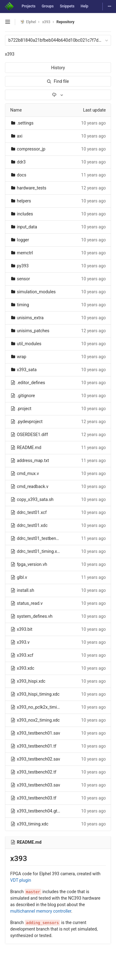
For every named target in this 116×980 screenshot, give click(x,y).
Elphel (28, 22)
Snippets (67, 6)
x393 (10, 54)
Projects (29, 6)
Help (85, 6)
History (58, 68)
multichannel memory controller (41, 911)
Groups (48, 6)
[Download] (58, 95)
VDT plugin (21, 880)
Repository (66, 22)
